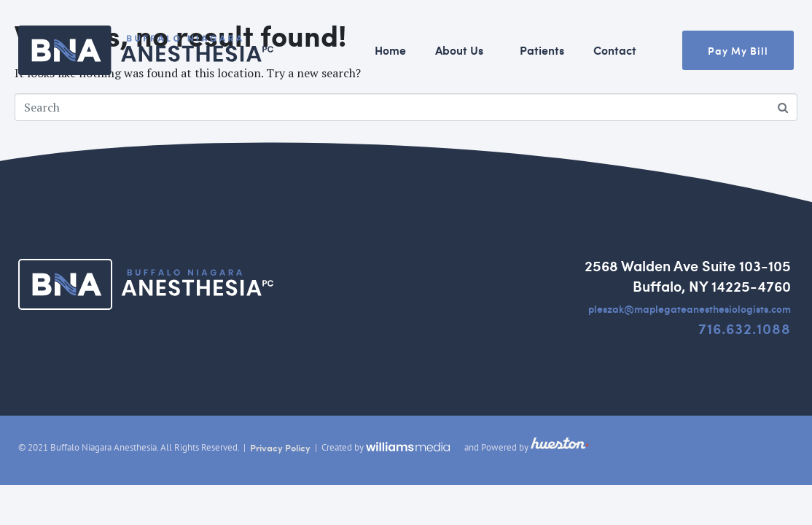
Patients (542, 50)
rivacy (269, 448)
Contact (615, 50)
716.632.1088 (745, 328)
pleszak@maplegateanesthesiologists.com (690, 308)
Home (390, 50)
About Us (459, 50)
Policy (297, 448)
